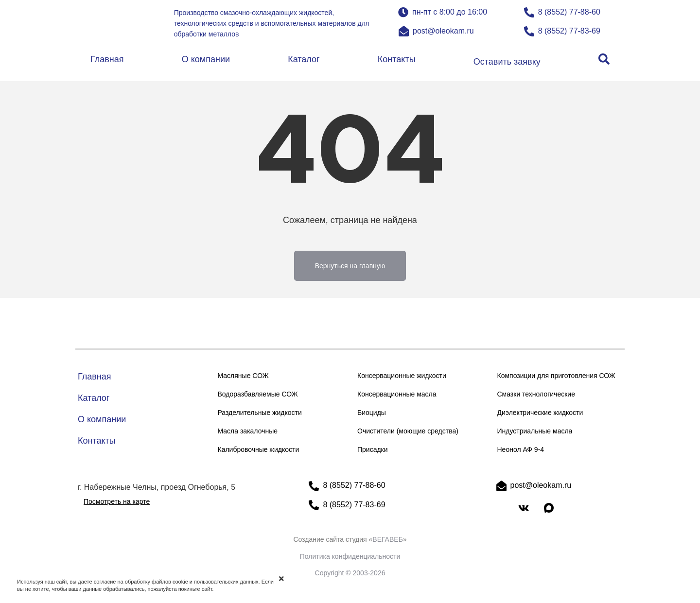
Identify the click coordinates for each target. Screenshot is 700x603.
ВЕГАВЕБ (388, 539)
